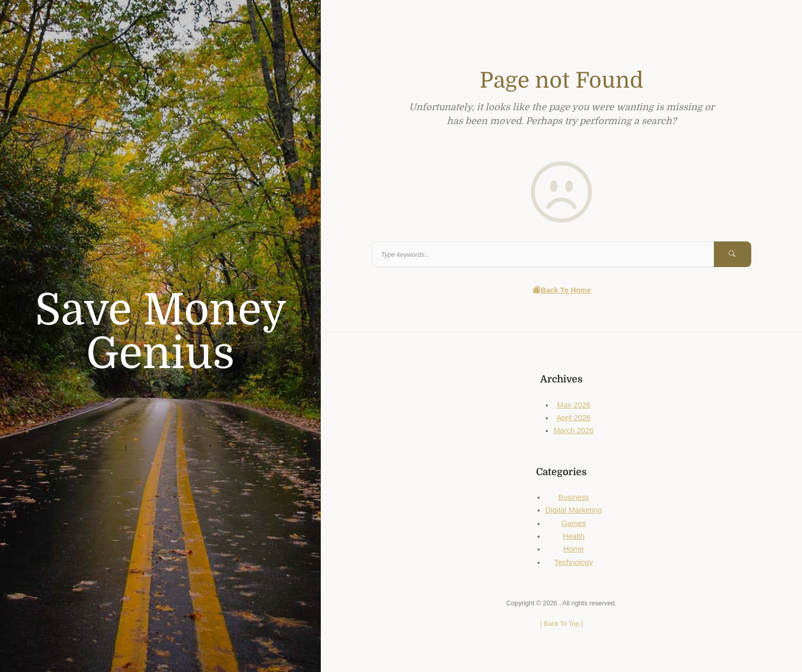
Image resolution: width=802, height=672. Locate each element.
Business (573, 497)
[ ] (561, 624)
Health (574, 536)
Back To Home (561, 290)
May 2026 (574, 405)
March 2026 (573, 431)
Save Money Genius (161, 332)
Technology (574, 562)
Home (574, 549)
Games (573, 523)
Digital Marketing (574, 510)
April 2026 (574, 418)
